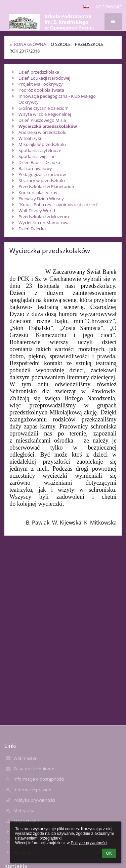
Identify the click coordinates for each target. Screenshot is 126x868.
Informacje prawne (32, 790)
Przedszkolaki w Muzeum (44, 217)
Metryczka (24, 810)
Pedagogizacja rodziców (42, 174)
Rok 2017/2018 (25, 51)
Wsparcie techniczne (34, 769)
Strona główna (28, 44)
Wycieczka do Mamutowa (44, 223)
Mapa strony (26, 821)
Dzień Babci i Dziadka (39, 162)
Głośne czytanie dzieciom (44, 108)
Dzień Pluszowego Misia (42, 120)
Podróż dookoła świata (41, 90)
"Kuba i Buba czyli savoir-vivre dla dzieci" (58, 205)
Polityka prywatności (34, 800)
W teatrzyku (31, 138)
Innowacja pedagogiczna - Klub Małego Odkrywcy (57, 99)
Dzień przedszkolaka (39, 72)
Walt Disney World (37, 211)
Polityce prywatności (89, 843)
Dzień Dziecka (32, 229)
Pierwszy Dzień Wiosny (41, 199)
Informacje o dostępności (39, 779)
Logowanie (109, 7)
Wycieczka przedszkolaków (48, 126)
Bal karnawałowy (35, 168)
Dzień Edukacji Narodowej (44, 78)
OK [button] (109, 853)
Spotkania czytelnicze (40, 150)
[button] (86, 7)
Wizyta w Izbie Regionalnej (45, 114)
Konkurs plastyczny (38, 192)
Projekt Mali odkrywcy (41, 84)
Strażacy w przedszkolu (42, 180)
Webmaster (25, 758)
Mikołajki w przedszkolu (42, 144)
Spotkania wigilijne (37, 156)
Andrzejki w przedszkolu (43, 132)
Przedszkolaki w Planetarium (47, 186)
